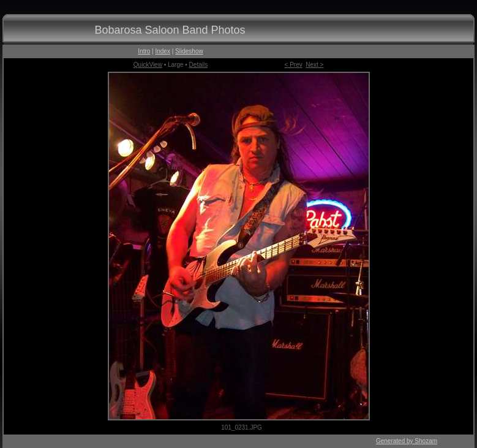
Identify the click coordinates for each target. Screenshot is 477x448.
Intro (144, 51)
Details (199, 65)
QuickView (148, 65)
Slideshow (189, 51)
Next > (314, 65)
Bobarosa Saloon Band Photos (170, 30)
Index (162, 51)
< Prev (294, 65)
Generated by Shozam (407, 441)
